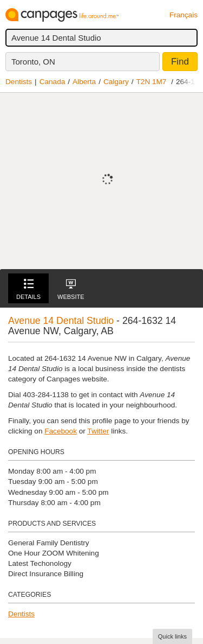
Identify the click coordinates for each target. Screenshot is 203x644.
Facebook (61, 431)
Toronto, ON (33, 62)
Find (180, 62)
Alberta (84, 82)
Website (71, 289)
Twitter (98, 431)
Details (28, 289)
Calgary (116, 82)
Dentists (19, 82)
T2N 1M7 (152, 82)
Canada (53, 82)
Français (184, 15)
